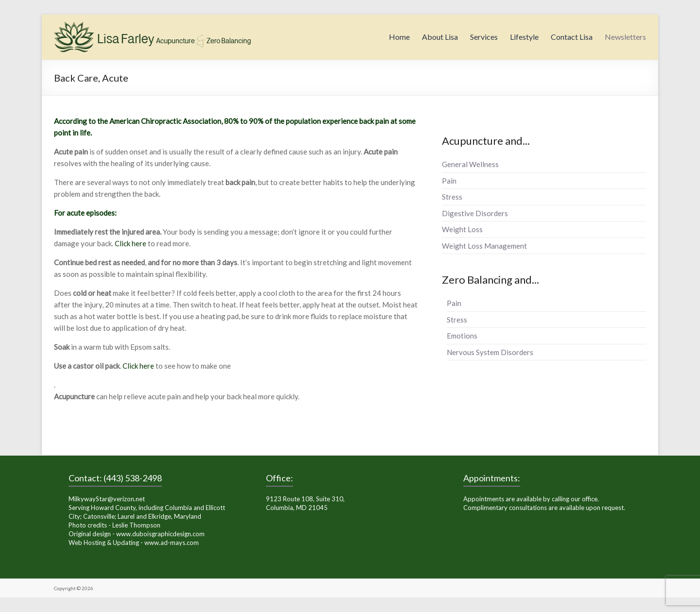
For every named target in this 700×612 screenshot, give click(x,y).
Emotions (462, 336)
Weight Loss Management (484, 246)
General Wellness (470, 164)
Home (399, 37)
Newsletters (625, 37)
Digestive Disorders (475, 213)
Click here (131, 243)
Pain (449, 181)
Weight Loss (462, 229)
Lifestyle (524, 37)
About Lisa (440, 37)
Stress (452, 197)
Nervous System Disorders (490, 352)
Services (484, 37)
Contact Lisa (572, 37)
